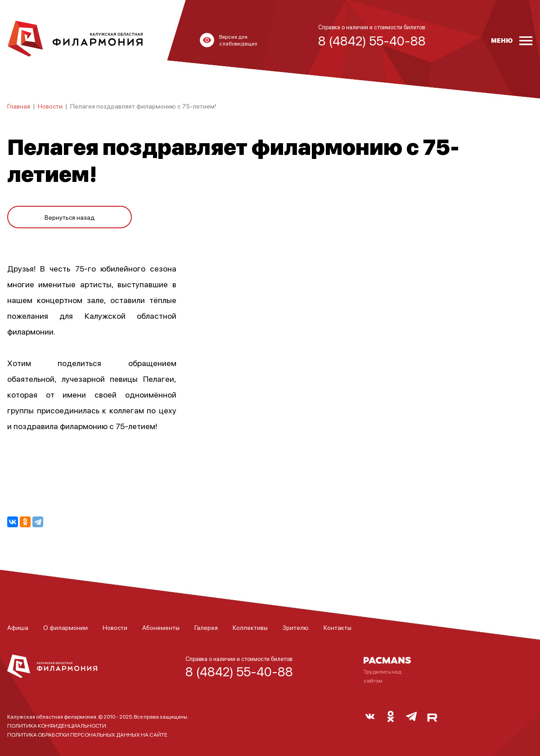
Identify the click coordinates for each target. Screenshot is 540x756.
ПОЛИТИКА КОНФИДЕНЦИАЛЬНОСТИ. (57, 726)
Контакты (337, 627)
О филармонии (65, 627)
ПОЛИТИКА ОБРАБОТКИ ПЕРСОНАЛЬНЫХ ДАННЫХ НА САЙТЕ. (88, 735)
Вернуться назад (70, 217)
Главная (19, 106)
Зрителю (296, 627)
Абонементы (161, 627)
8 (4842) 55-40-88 (239, 671)
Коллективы (250, 627)
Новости (50, 106)
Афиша (18, 627)
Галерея (206, 627)
